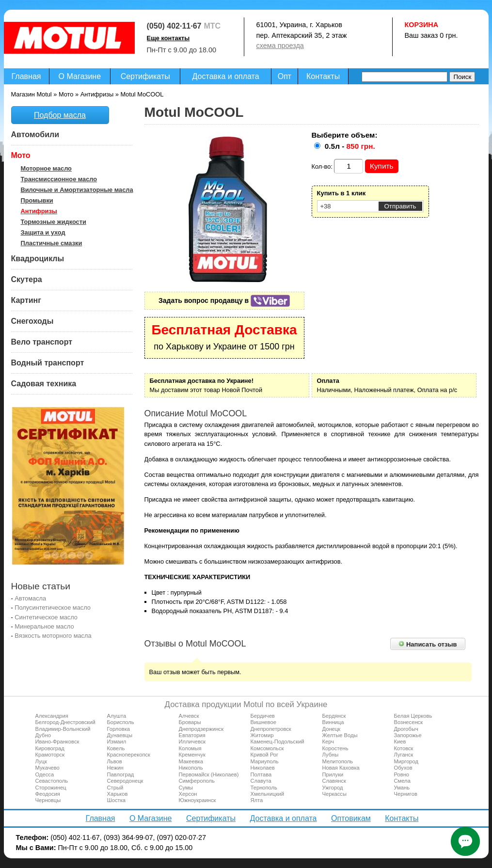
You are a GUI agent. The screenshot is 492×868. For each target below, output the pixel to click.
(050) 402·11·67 (174, 26)
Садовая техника (44, 384)
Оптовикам (351, 818)
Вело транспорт (42, 342)
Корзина (422, 25)
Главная (26, 76)
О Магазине (80, 76)
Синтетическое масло (46, 617)
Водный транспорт (48, 363)
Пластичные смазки (52, 243)
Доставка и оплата (226, 76)
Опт (285, 76)
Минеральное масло (44, 626)
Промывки (37, 200)
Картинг (26, 300)
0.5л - (350, 146)
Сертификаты (145, 76)
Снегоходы (32, 321)
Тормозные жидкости (54, 222)
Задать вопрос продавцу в (224, 300)
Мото (21, 155)
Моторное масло (46, 168)
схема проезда (280, 46)
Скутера (27, 279)
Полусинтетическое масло (53, 608)
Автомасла (30, 598)
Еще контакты (168, 38)
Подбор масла (60, 115)
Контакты (323, 76)
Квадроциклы (38, 259)
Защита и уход (43, 232)
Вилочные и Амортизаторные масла (77, 190)
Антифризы (39, 211)
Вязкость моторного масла (53, 636)
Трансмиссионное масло (59, 179)
